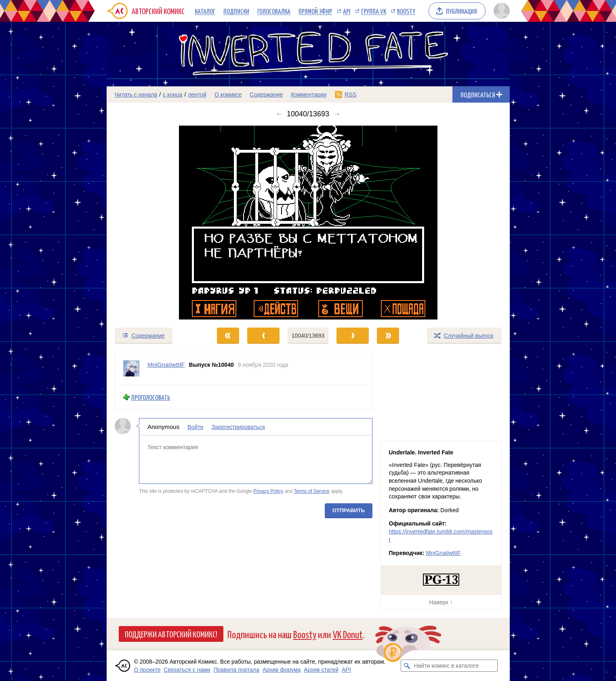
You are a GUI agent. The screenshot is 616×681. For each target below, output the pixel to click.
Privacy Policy (268, 491)
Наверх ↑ (441, 602)
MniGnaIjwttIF (444, 553)
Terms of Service (312, 491)
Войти (195, 427)
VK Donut (348, 634)
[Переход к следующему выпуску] (308, 223)
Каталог (205, 11)
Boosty (406, 11)
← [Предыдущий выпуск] (279, 114)
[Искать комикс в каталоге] (407, 666)
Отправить (348, 510)
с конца (173, 95)
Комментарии (309, 95)
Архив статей (321, 670)
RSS (350, 95)
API (347, 11)
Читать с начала (136, 95)
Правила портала (236, 670)
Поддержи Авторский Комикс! (171, 634)
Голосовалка (274, 11)
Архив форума (282, 670)
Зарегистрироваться (238, 427)
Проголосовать (151, 397)
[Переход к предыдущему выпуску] (157, 223)
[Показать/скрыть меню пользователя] (500, 11)
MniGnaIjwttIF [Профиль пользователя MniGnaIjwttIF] (166, 365)
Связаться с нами (187, 670)
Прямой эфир (315, 11)
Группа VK (374, 11)
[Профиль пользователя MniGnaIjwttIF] (131, 368)
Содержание (266, 95)
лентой (197, 95)
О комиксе (228, 95)
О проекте (147, 670)
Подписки (236, 11)
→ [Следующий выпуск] (337, 114)
